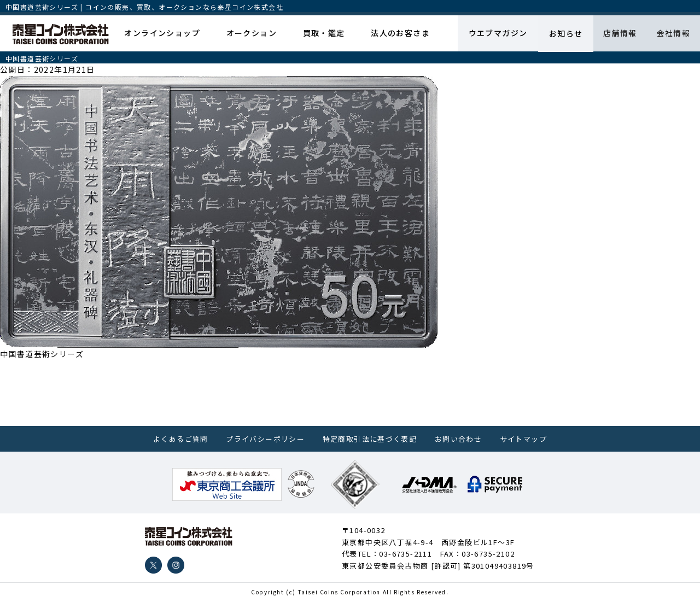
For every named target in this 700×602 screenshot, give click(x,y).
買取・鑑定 (321, 33)
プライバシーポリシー (265, 439)
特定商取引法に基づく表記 (370, 439)
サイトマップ (523, 439)
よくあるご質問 (181, 439)
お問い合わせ (458, 439)
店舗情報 (617, 33)
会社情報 (672, 33)
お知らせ (561, 33)
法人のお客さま (396, 33)
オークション (250, 33)
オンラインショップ (163, 33)
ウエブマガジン (493, 33)
